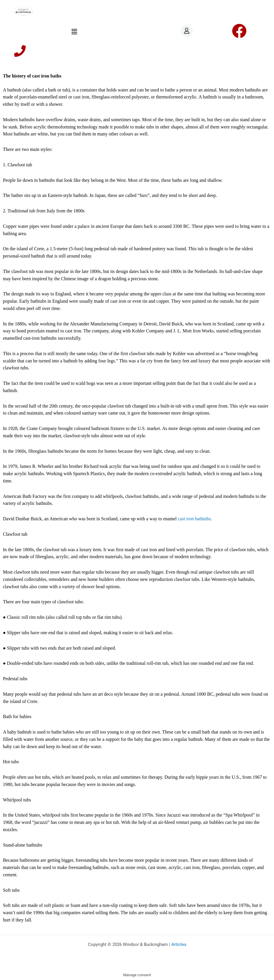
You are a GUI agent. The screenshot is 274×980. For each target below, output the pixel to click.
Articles (179, 944)
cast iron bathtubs (194, 519)
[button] (74, 32)
